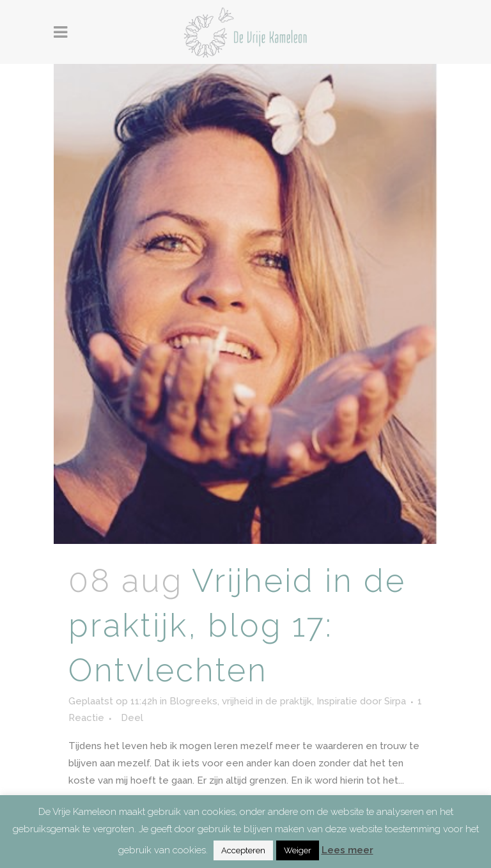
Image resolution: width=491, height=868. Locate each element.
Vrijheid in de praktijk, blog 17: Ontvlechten (237, 625)
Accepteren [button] (243, 850)
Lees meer (347, 850)
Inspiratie (337, 701)
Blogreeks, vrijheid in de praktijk (241, 701)
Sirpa (395, 701)
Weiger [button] (298, 850)
